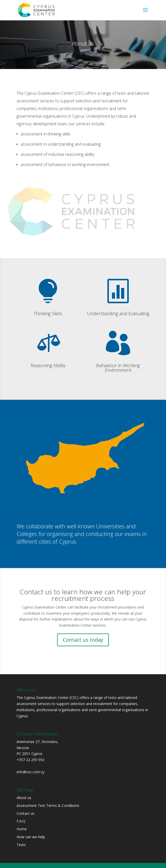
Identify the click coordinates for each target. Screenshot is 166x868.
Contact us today (83, 640)
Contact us (25, 813)
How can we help (31, 837)
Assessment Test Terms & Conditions (48, 805)
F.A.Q (21, 821)
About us (24, 798)
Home (22, 829)
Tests (21, 845)
